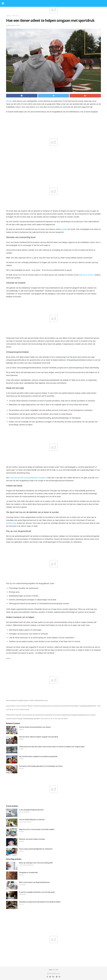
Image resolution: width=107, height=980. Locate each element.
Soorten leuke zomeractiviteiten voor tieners (35, 727)
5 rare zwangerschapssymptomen (31, 810)
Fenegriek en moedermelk (28, 873)
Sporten (9, 101)
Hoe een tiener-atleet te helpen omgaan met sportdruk (39, 737)
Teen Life (15, 16)
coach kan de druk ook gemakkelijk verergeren (28, 478)
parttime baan (11, 523)
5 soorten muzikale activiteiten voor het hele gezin (37, 892)
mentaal (64, 229)
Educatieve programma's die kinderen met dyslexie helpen (40, 902)
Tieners (8, 16)
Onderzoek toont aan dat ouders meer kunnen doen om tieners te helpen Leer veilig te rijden (52, 747)
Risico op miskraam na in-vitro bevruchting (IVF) (36, 863)
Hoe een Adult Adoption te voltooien (32, 820)
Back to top (54, 970)
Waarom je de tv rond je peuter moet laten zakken (37, 829)
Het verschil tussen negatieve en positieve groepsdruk (38, 756)
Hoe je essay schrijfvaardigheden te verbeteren (36, 849)
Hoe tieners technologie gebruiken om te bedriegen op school (41, 766)
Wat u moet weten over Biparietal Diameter (34, 882)
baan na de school (86, 275)
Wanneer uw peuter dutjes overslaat (32, 839)
